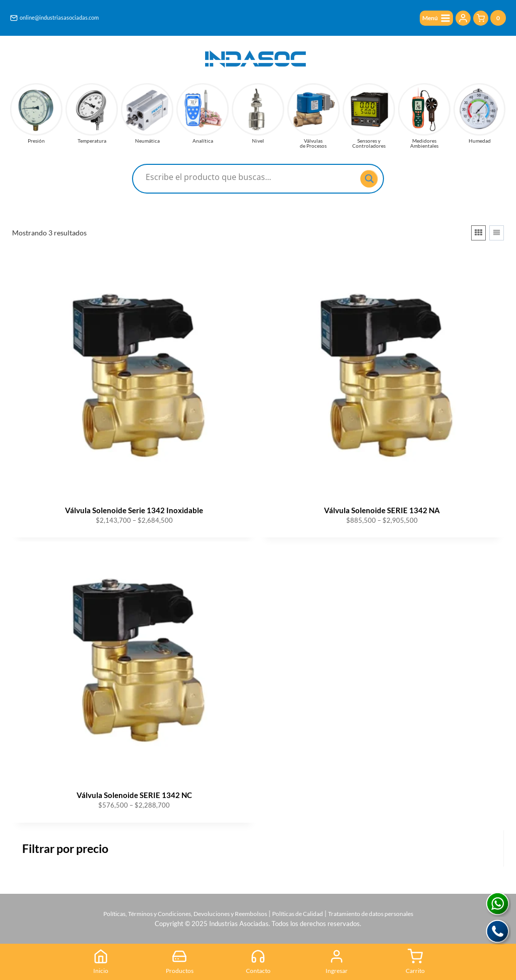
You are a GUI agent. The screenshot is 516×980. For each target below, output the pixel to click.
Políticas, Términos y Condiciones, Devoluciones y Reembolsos (178, 910)
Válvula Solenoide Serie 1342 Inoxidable (134, 510)
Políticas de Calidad (300, 910)
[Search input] (252, 177)
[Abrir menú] (434, 18)
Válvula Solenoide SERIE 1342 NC (134, 795)
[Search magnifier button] (369, 179)
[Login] (463, 19)
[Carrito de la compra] (490, 18)
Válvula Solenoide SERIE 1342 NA (382, 510)
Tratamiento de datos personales (380, 910)
